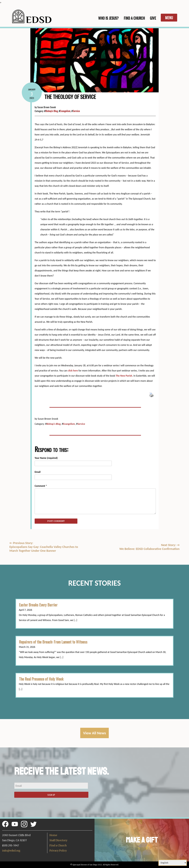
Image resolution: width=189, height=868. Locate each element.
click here (73, 371)
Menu (169, 18)
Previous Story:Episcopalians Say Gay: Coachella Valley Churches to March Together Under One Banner (44, 547)
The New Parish (124, 376)
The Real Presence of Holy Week (41, 679)
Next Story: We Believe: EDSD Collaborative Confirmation (150, 547)
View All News (94, 733)
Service (76, 111)
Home (53, 835)
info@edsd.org (11, 851)
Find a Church (58, 845)
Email (38, 472)
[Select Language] (173, 863)
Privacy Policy (58, 851)
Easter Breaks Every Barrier (38, 605)
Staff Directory (58, 840)
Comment (41, 486)
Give (153, 18)
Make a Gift (142, 840)
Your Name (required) (46, 458)
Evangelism (65, 111)
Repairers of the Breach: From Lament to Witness (53, 642)
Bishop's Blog (52, 111)
